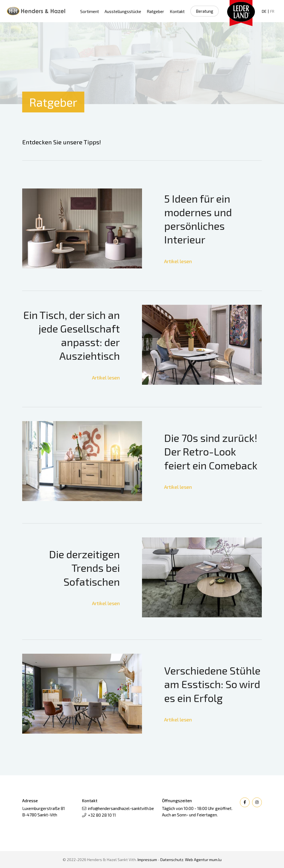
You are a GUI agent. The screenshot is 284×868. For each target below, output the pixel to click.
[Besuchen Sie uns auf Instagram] (257, 802)
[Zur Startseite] (36, 11)
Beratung (205, 11)
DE (264, 11)
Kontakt (177, 11)
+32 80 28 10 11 (102, 815)
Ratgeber (155, 11)
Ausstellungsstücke (123, 11)
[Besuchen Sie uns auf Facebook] (245, 802)
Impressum (147, 860)
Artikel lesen (178, 261)
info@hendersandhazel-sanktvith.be (121, 808)
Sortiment (90, 11)
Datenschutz (172, 860)
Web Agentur (197, 860)
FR (272, 11)
